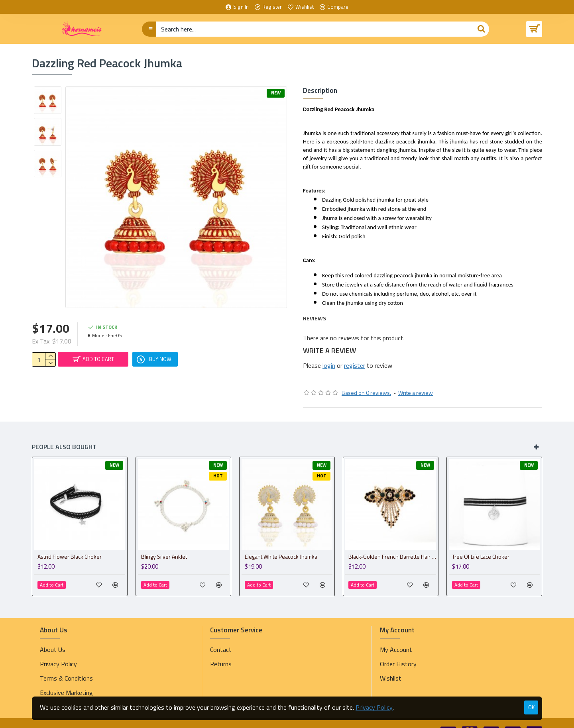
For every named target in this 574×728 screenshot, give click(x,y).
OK (531, 707)
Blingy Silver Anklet (164, 541)
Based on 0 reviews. (366, 378)
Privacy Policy (374, 707)
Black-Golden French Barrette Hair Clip (392, 541)
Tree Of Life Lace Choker (481, 541)
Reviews (315, 311)
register (355, 358)
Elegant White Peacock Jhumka (281, 541)
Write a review (416, 378)
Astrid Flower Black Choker (70, 541)
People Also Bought (64, 432)
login (329, 358)
